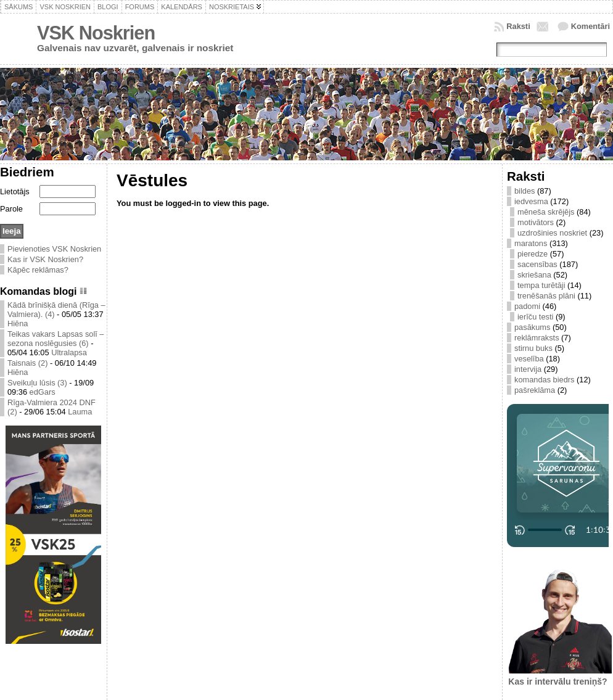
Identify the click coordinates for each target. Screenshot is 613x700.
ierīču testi (535, 317)
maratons (531, 243)
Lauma (80, 412)
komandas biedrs (544, 380)
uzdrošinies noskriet (552, 233)
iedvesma (531, 201)
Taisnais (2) (27, 363)
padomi (527, 306)
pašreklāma (535, 390)
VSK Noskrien (96, 33)
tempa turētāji (541, 285)
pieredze (533, 254)
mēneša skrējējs (546, 212)
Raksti (518, 26)
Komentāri (590, 26)
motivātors (536, 222)
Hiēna (18, 323)
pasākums (532, 327)
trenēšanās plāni (546, 296)
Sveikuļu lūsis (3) (37, 383)
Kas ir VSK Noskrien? (45, 259)
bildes (525, 191)
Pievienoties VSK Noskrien (54, 249)
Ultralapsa (69, 352)
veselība (529, 359)
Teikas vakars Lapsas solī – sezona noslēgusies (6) (56, 339)
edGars (43, 392)
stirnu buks (533, 348)
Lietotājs (15, 191)
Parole (11, 209)
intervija (528, 369)
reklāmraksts (537, 338)
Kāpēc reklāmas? (38, 270)
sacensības (537, 264)
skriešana (534, 275)
